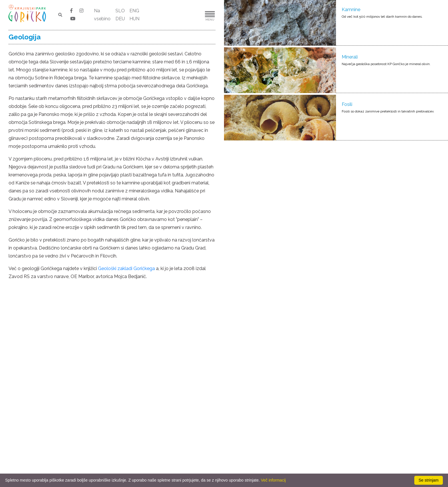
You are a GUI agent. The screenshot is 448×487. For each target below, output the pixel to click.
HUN (134, 19)
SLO (120, 11)
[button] (193, 15)
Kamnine (351, 10)
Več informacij (273, 480)
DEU (120, 19)
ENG (134, 11)
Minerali (350, 57)
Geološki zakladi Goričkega (126, 268)
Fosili (347, 104)
